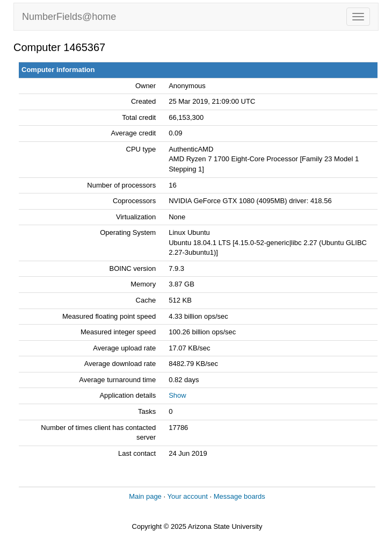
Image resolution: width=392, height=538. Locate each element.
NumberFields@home (69, 17)
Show (177, 395)
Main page (145, 496)
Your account (187, 496)
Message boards (239, 496)
